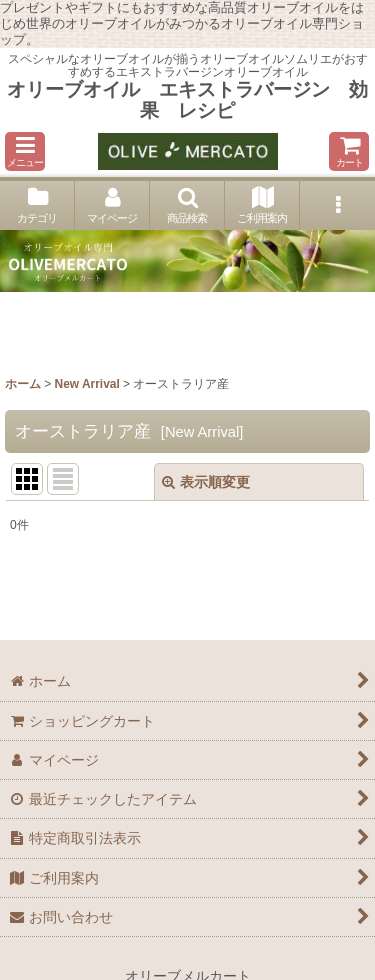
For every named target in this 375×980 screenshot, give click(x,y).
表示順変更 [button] (206, 482)
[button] (25, 151)
